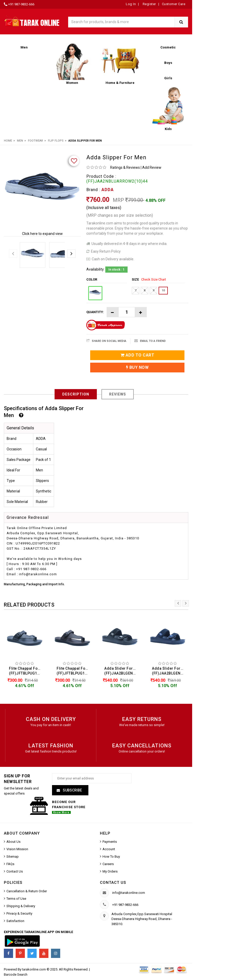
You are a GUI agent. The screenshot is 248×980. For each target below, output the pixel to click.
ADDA (108, 190)
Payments (110, 842)
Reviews (118, 394)
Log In (131, 4)
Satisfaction (15, 922)
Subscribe (72, 791)
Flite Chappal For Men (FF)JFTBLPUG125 (26, 671)
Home (8, 141)
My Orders (110, 872)
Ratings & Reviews (125, 167)
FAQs (10, 865)
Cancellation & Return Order (27, 892)
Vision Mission (17, 850)
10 (163, 290)
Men (20, 141)
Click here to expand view (42, 234)
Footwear (35, 141)
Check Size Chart (154, 279)
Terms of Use (16, 899)
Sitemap (13, 857)
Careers (108, 865)
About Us (13, 842)
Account (109, 850)
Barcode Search (16, 975)
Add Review (152, 167)
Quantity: (95, 312)
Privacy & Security (19, 914)
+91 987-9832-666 (21, 4)
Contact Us (15, 872)
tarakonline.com (34, 970)
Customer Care (174, 4)
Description (76, 394)
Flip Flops (56, 141)
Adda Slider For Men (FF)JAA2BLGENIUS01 (121, 671)
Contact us (113, 883)
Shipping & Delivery (21, 907)
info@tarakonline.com (129, 893)
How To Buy (111, 857)
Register (149, 4)
